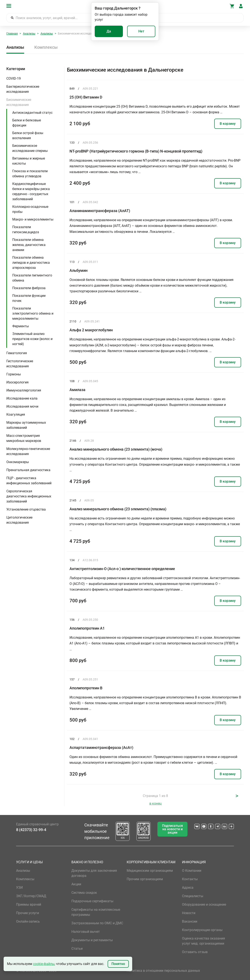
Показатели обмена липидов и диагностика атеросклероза (31, 263)
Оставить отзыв (195, 952)
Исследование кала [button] (22, 398)
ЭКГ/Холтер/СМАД (31, 896)
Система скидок (84, 893)
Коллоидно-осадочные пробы (30, 209)
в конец (155, 803)
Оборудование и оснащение (204, 904)
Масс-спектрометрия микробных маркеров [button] (24, 438)
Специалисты (193, 896)
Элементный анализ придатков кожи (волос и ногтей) (32, 339)
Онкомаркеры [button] (18, 462)
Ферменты (21, 326)
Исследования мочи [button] (22, 406)
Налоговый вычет (86, 932)
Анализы (29, 33)
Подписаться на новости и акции (172, 829)
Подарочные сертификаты (92, 901)
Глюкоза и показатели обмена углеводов (30, 174)
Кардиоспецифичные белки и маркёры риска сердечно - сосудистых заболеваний (31, 191)
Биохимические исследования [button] (19, 102)
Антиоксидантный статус (32, 113)
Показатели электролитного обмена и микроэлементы (33, 313)
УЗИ (19, 888)
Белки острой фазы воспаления (28, 135)
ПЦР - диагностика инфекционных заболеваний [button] (29, 481)
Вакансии (190, 921)
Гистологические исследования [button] (20, 364)
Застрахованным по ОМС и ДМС (97, 923)
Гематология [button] (17, 353)
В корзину (228, 124)
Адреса (188, 888)
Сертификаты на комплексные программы (96, 912)
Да (109, 31)
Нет (141, 31)
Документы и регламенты (92, 940)
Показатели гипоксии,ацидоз (26, 230)
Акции (76, 884)
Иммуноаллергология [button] (24, 390)
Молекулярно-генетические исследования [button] (28, 451)
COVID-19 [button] (14, 78)
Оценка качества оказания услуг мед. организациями (203, 941)
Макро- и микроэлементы (33, 219)
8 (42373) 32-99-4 (31, 830)
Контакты (190, 879)
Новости (189, 913)
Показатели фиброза (29, 288)
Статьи (77, 949)
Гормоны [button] (14, 374)
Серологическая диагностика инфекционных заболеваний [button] (29, 496)
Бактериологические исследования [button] (23, 89)
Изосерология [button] (17, 382)
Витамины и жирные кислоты (29, 161)
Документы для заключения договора (94, 873)
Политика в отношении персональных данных (163, 971)
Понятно (118, 964)
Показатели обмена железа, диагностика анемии (29, 245)
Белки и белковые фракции (27, 123)
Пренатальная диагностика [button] (28, 470)
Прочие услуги (28, 913)
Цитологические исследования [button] (19, 520)
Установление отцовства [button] (26, 509)
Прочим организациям (145, 879)
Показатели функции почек (29, 298)
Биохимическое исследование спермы (30, 148)
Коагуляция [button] (16, 414)
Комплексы (46, 47)
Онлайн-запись (28, 921)
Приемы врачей (29, 904)
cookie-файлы (44, 964)
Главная (12, 33)
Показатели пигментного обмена (32, 278)
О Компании (192, 871)
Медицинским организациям (150, 871)
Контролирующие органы (202, 930)
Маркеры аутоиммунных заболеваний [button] (26, 425)
